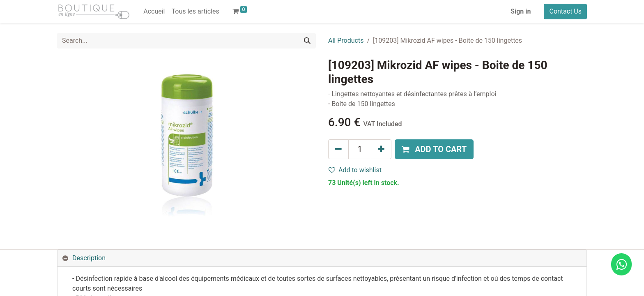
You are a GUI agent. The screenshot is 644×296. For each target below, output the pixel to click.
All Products (346, 40)
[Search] (307, 41)
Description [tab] (89, 258)
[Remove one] (338, 149)
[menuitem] (154, 12)
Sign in (521, 11)
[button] (434, 149)
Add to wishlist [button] (355, 170)
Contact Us (565, 11)
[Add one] (381, 149)
